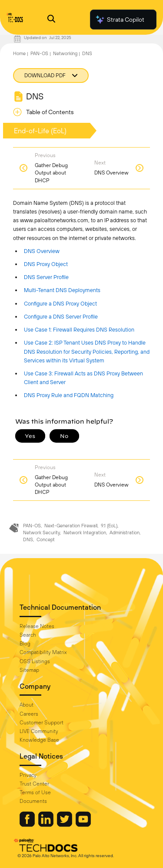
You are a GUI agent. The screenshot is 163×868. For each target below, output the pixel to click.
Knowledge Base (39, 740)
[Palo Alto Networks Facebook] (28, 825)
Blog (25, 644)
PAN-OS (39, 53)
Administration (125, 533)
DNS (87, 53)
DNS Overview (42, 251)
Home (19, 53)
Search (28, 635)
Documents (33, 801)
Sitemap (29, 670)
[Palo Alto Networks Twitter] (65, 825)
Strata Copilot (120, 20)
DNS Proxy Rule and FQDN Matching (69, 395)
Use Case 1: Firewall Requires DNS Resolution (79, 330)
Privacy (28, 775)
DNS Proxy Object (46, 264)
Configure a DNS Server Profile (61, 317)
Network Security (42, 533)
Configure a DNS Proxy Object (60, 304)
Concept (46, 539)
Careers (29, 714)
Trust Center (34, 784)
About (27, 705)
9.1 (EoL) (109, 526)
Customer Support (42, 723)
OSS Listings (35, 661)
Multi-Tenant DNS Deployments (62, 290)
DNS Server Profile (46, 277)
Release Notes (37, 626)
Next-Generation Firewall (71, 526)
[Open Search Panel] (51, 20)
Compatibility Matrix (43, 652)
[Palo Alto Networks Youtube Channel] (83, 825)
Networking (65, 53)
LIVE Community (39, 731)
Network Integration (85, 533)
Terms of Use (35, 792)
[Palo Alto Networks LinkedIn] (47, 825)
